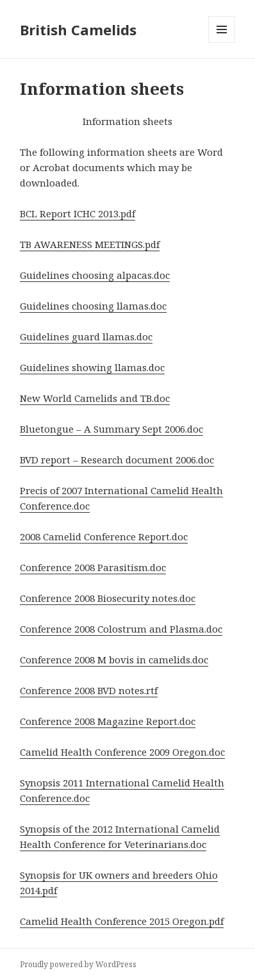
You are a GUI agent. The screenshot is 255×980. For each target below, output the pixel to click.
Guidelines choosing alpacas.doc (95, 275)
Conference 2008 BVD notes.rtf (89, 690)
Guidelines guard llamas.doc (86, 336)
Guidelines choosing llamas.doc (93, 306)
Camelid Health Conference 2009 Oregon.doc (122, 752)
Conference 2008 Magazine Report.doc (108, 721)
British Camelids (78, 29)
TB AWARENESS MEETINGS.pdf (90, 244)
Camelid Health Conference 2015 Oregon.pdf (122, 921)
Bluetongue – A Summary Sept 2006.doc (111, 429)
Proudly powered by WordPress (78, 964)
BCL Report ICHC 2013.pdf (78, 213)
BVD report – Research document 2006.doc (117, 460)
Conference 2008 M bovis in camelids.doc (114, 660)
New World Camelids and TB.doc (95, 398)
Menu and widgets (222, 43)
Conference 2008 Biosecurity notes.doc (108, 598)
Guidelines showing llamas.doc (92, 367)
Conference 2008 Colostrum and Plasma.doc (121, 629)
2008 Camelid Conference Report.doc (104, 536)
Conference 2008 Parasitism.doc (93, 567)
